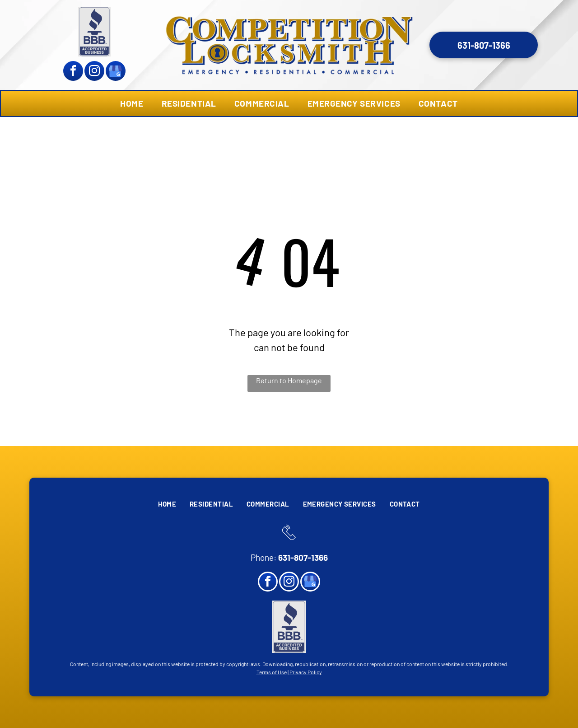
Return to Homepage (289, 380)
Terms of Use (272, 672)
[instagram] (94, 72)
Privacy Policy (306, 672)
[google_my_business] (116, 72)
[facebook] (73, 72)
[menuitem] (132, 103)
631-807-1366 (303, 557)
